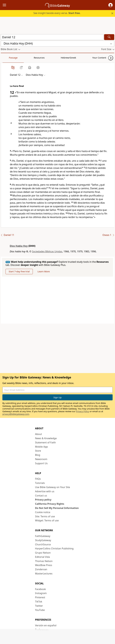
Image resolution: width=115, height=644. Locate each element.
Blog (38, 455)
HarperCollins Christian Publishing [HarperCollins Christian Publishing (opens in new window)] (54, 548)
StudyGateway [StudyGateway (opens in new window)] (43, 540)
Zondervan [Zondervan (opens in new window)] (41, 569)
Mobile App (41, 447)
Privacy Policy (83, 411)
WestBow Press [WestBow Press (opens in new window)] (44, 565)
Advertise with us (45, 491)
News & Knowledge (46, 438)
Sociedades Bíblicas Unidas (47, 251)
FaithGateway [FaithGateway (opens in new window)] (43, 536)
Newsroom (41, 459)
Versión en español (46, 625)
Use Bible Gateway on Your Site (52, 487)
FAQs (38, 479)
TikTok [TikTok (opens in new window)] (39, 602)
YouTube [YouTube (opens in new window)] (40, 610)
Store (38, 451)
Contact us (41, 496)
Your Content (59, 58)
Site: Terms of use (45, 516)
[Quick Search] (52, 37)
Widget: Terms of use (47, 520)
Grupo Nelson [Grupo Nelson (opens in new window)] (43, 553)
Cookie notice (43, 512)
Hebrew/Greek (40, 58)
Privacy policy (43, 500)
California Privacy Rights (50, 504)
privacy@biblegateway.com (16, 414)
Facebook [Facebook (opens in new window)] (40, 589)
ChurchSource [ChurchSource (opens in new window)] (43, 544)
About (38, 434)
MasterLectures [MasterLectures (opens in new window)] (44, 574)
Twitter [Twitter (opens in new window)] (39, 606)
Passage (7, 58)
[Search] (109, 37)
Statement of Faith (45, 442)
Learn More (44, 271)
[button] (111, 5)
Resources (22, 58)
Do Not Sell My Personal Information (57, 508)
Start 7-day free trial (19, 271)
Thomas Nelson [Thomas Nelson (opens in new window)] (44, 561)
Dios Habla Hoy (19, 246)
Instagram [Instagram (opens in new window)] (41, 593)
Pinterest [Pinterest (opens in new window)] (40, 597)
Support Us (41, 463)
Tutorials (40, 483)
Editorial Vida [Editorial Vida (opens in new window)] (42, 557)
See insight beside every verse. (57, 13)
